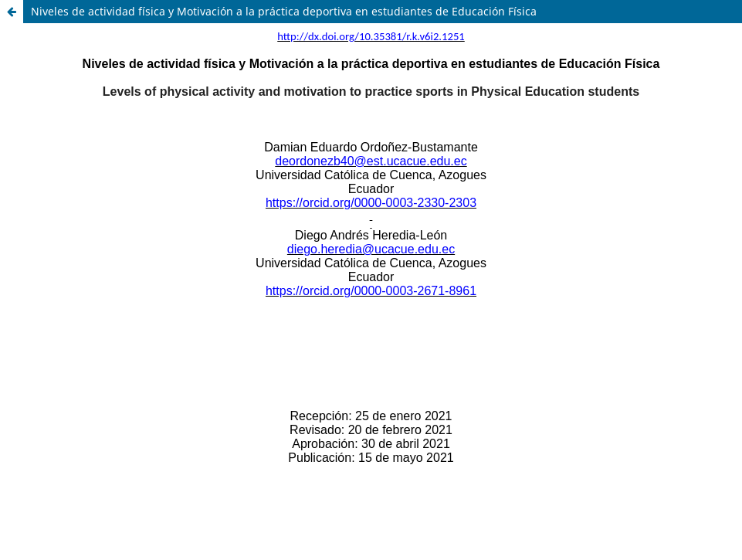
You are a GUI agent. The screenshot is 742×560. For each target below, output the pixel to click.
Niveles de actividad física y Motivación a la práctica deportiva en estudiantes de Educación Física (284, 11)
